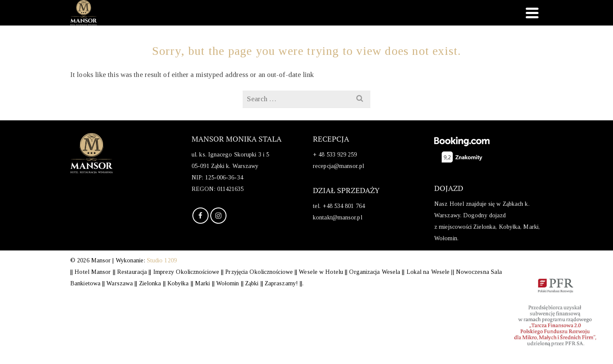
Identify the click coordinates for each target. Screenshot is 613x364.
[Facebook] (201, 216)
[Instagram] (218, 216)
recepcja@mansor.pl (338, 166)
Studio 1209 (162, 260)
